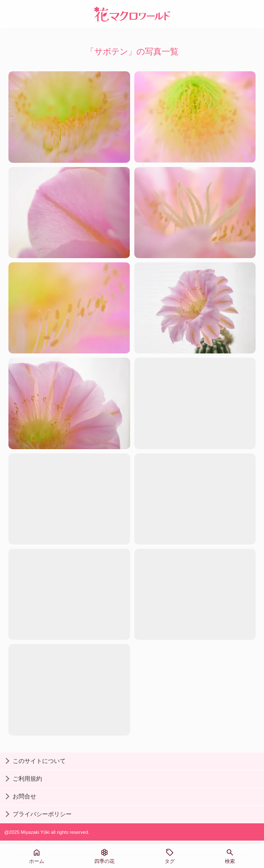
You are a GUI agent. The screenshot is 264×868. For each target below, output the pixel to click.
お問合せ (24, 796)
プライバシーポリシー (42, 814)
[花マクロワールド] (132, 14)
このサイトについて (39, 761)
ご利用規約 (27, 779)
